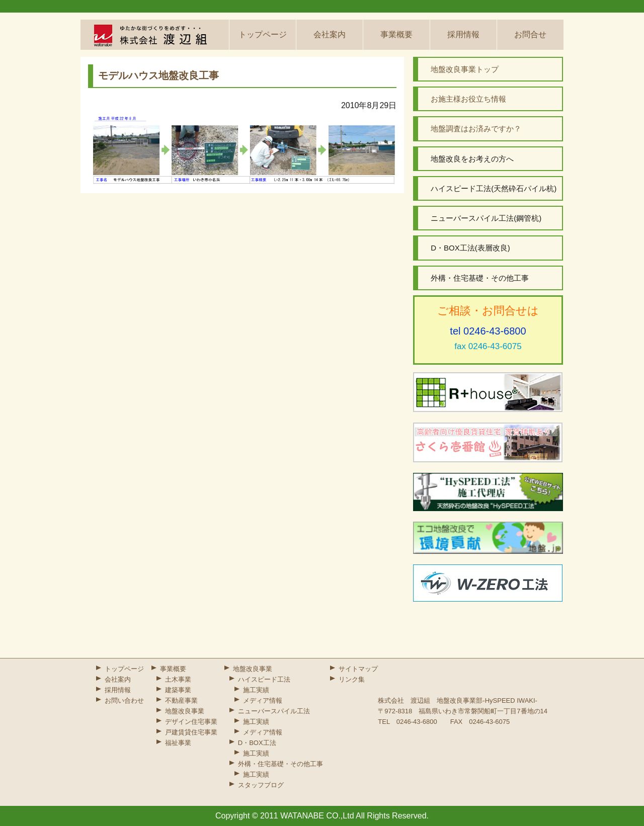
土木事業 (178, 679)
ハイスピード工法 (264, 679)
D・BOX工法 (257, 743)
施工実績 (256, 690)
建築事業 (178, 690)
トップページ (263, 34)
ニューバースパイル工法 (274, 711)
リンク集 (352, 679)
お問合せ (530, 34)
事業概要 (396, 34)
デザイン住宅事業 (191, 722)
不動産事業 (181, 700)
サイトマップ (358, 669)
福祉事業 (178, 743)
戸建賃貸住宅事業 (191, 732)
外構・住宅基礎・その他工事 (280, 764)
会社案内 (330, 34)
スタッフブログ (261, 785)
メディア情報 (263, 700)
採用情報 (463, 34)
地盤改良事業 (185, 711)
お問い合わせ (124, 700)
